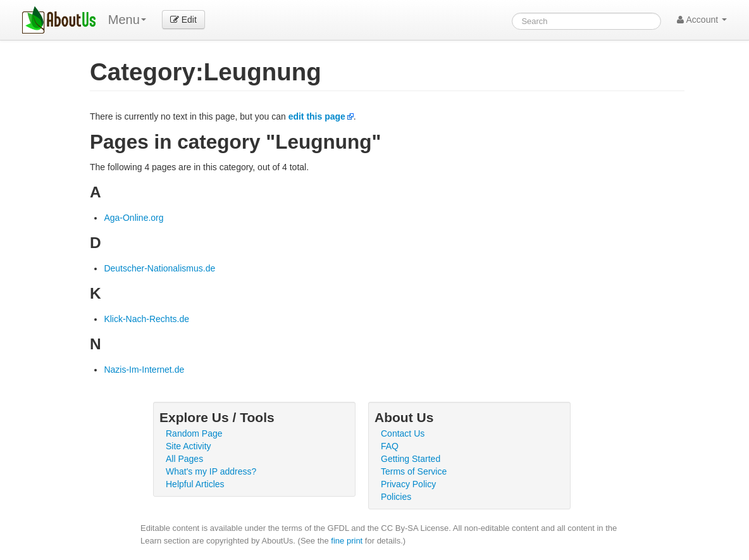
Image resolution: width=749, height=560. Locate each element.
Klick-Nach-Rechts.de (146, 319)
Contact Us (403, 433)
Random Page (194, 433)
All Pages (184, 459)
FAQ (390, 446)
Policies (396, 497)
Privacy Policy (408, 484)
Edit (183, 20)
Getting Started (411, 459)
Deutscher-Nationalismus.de (159, 268)
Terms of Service (414, 471)
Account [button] (702, 20)
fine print (347, 541)
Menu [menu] (127, 20)
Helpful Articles (195, 484)
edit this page (317, 116)
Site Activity (189, 446)
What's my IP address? (211, 471)
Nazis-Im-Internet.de (144, 370)
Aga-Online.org (133, 218)
